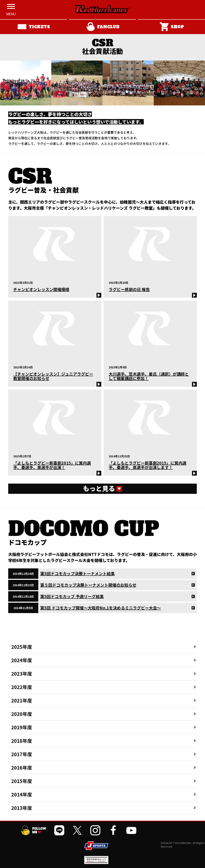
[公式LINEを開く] (59, 830)
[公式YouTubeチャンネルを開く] (131, 830)
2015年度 (22, 781)
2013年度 (22, 808)
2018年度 (22, 741)
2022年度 (22, 687)
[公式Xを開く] (77, 830)
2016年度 (22, 767)
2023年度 (22, 673)
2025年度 (22, 647)
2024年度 (22, 660)
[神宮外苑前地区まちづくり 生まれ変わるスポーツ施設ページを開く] (96, 862)
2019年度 (22, 727)
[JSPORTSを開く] (96, 846)
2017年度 (22, 754)
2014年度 (22, 794)
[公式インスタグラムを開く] (95, 830)
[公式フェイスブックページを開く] (113, 830)
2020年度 (22, 714)
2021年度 (22, 700)
